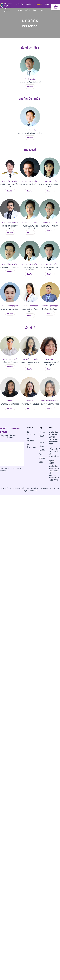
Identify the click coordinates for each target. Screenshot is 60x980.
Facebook (31, 434)
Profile (30, 87)
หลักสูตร (47, 4)
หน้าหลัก (20, 4)
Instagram (31, 446)
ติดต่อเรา (44, 10)
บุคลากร (39, 4)
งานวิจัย (19, 10)
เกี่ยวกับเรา (29, 4)
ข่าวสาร (36, 10)
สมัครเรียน (56, 7)
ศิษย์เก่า (28, 10)
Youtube (30, 440)
